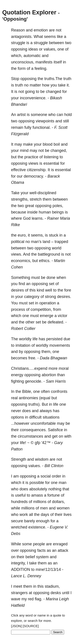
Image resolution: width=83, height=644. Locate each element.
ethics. (45, 261)
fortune (54, 495)
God (27, 218)
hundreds (19, 502)
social (46, 476)
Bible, (27, 391)
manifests (44, 62)
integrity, (18, 563)
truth (67, 79)
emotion (41, 30)
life (35, 339)
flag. (39, 599)
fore (68, 290)
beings (58, 212)
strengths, (20, 199)
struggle (18, 43)
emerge (47, 316)
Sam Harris (56, 381)
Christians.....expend (29, 368)
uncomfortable (43, 423)
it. (68, 85)
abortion (49, 375)
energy (17, 375)
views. (17, 254)
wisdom (42, 459)
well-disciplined (43, 193)
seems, (37, 235)
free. (32, 358)
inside (32, 212)
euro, (22, 235)
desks (56, 593)
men (44, 508)
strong (50, 297)
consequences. (33, 430)
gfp (38, 443)
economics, (21, 261)
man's (36, 242)
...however (20, 423)
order (56, 476)
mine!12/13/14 (48, 570)
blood (48, 144)
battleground (49, 254)
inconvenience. (33, 98)
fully (28, 127)
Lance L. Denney (26, 576)
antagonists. (22, 37)
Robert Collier (23, 329)
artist (21, 115)
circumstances (30, 436)
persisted (54, 339)
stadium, (52, 586)
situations (51, 417)
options (17, 417)
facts (41, 550)
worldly (25, 339)
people (39, 544)
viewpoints (45, 121)
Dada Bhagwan (53, 358)
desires (17, 290)
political (18, 242)
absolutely (38, 489)
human (45, 212)
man (63, 483)
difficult (35, 417)
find (22, 284)
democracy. (34, 176)
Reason (18, 30)
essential (51, 163)
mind (24, 151)
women (63, 508)
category (32, 297)
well (49, 290)
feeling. (41, 69)
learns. (38, 218)
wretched (19, 527)
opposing (19, 49)
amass (37, 495)
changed (53, 92)
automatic (32, 56)
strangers (19, 593)
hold (68, 115)
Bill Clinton (54, 466)
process (18, 309)
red (31, 599)
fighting (17, 381)
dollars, (58, 502)
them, (46, 352)
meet (18, 586)
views (33, 163)
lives (68, 515)
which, (17, 56)
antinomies (28, 398)
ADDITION (21, 570)
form (22, 69)
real (14, 398)
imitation (23, 345)
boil (57, 144)
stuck (54, 235)
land (46, 242)
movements (60, 345)
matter (35, 85)
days (45, 515)
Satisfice (55, 430)
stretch (36, 199)
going (30, 92)
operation (47, 303)
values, (50, 49)
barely (30, 521)
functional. (42, 127)
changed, (59, 151)
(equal (45, 398)
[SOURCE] (31, 626)
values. (35, 466)
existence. (37, 527)
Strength (19, 459)
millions (40, 502)
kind (40, 290)
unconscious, (23, 62)
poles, (58, 206)
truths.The (53, 79)
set (52, 284)
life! (23, 443)
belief (30, 557)
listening (51, 157)
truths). (35, 404)
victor (63, 316)
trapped (61, 242)
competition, (41, 309)
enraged (60, 544)
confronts (59, 391)
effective (18, 170)
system (42, 557)
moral (64, 368)
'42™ (46, 443)
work (24, 515)
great (30, 206)
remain (17, 127)
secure (17, 521)
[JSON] (16, 626)
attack (63, 550)
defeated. (56, 322)
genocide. (34, 381)
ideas (33, 49)
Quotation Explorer (29, 12)
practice (31, 157)
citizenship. (37, 170)
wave (16, 599)
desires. (64, 297)
